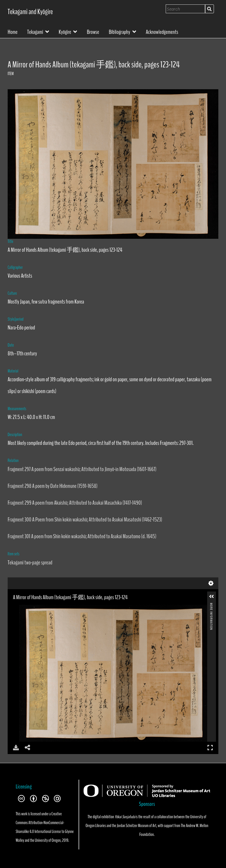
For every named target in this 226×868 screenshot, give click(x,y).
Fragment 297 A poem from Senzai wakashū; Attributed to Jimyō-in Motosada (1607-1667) (82, 469)
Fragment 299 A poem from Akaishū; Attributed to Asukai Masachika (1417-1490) (75, 503)
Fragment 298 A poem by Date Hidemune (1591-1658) (53, 486)
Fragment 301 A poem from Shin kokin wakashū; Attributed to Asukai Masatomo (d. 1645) (82, 536)
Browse (93, 32)
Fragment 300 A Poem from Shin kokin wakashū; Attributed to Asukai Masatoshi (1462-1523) (85, 520)
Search (210, 9)
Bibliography (120, 31)
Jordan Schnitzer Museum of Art (137, 826)
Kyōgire (65, 31)
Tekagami (35, 31)
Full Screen (210, 747)
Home (13, 32)
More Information (211, 606)
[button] (212, 597)
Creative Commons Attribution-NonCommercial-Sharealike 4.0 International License (40, 823)
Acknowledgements (162, 32)
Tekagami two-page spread (30, 563)
